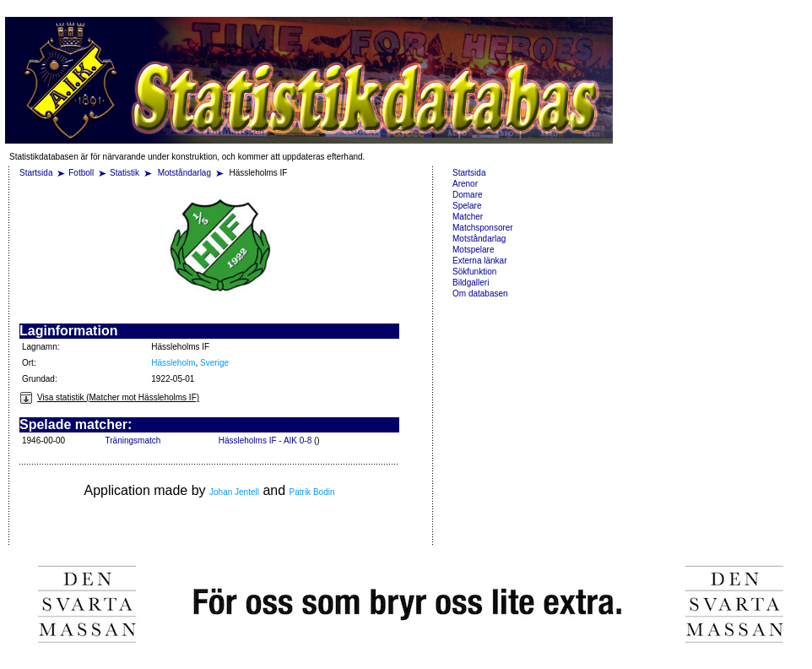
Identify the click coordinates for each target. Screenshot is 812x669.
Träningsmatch (133, 441)
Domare (468, 195)
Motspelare (473, 250)
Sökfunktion (474, 272)
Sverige (214, 363)
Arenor (465, 184)
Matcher (468, 217)
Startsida (36, 173)
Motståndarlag (186, 173)
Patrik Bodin (312, 492)
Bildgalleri (471, 283)
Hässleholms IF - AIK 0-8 (265, 441)
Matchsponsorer (483, 228)
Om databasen (480, 294)
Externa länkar (479, 261)
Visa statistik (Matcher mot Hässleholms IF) (109, 397)
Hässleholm (173, 363)
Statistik (125, 173)
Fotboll (81, 173)
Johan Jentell (234, 492)
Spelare (467, 206)
